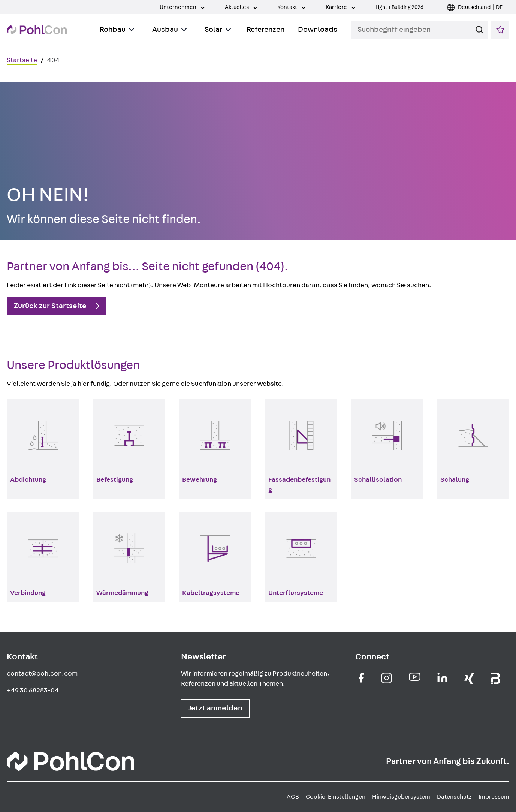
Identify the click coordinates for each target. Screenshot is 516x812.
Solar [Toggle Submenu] (218, 30)
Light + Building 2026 (399, 7)
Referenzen (265, 30)
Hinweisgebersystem (401, 797)
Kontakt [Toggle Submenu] (291, 7)
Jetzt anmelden (215, 708)
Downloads (318, 30)
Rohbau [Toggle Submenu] (117, 30)
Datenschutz (454, 797)
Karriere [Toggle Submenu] (340, 7)
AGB (293, 797)
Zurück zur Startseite (50, 306)
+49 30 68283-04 (33, 691)
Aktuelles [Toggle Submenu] (241, 7)
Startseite (22, 60)
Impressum (494, 797)
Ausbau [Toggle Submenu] (169, 30)
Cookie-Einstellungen (336, 797)
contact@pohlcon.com (42, 674)
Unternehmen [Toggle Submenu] (182, 7)
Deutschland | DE (480, 7)
